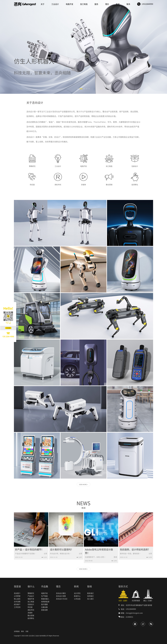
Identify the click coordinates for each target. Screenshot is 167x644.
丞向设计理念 (61, 593)
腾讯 (23, 631)
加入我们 (90, 599)
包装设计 (31, 604)
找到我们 (90, 596)
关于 (43, 4)
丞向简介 (17, 593)
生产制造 (44, 596)
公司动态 (77, 599)
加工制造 (84, 4)
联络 (90, 586)
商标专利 (31, 610)
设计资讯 (77, 593)
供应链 (30, 607)
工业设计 (55, 4)
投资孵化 (31, 618)
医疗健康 (44, 604)
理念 (107, 4)
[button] (78, 89)
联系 (128, 4)
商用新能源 (45, 602)
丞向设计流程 (61, 596)
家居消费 (44, 610)
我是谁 (17, 586)
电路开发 (69, 4)
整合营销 (31, 616)
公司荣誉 (17, 596)
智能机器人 (45, 599)
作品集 (45, 586)
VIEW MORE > (83, 484)
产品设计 (31, 596)
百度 (27, 631)
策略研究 (31, 593)
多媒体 (30, 613)
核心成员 (17, 599)
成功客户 (17, 604)
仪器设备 (44, 607)
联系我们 (90, 593)
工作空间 (17, 607)
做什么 (31, 586)
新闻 (118, 4)
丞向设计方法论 (62, 599)
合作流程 (17, 602)
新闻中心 (77, 596)
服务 (96, 4)
